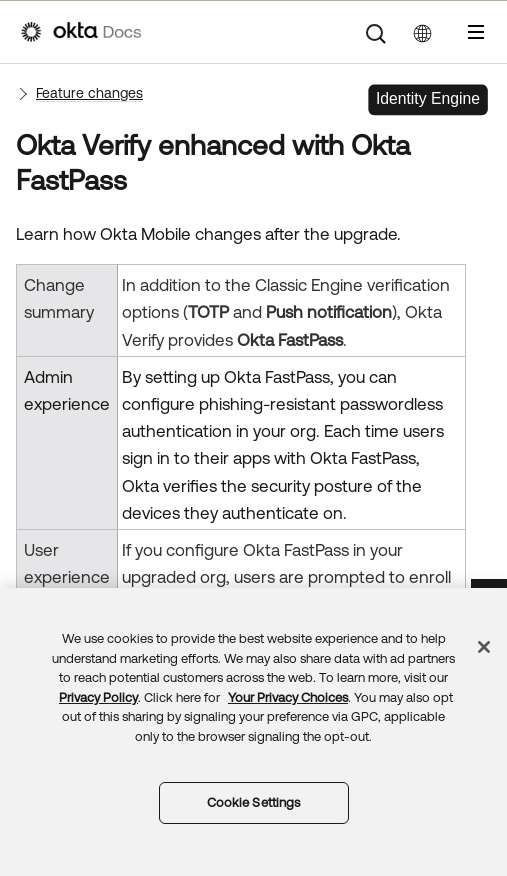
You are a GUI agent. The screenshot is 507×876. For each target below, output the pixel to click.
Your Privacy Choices (288, 697)
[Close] (484, 647)
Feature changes (89, 93)
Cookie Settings (254, 802)
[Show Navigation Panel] (476, 32)
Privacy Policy (98, 697)
